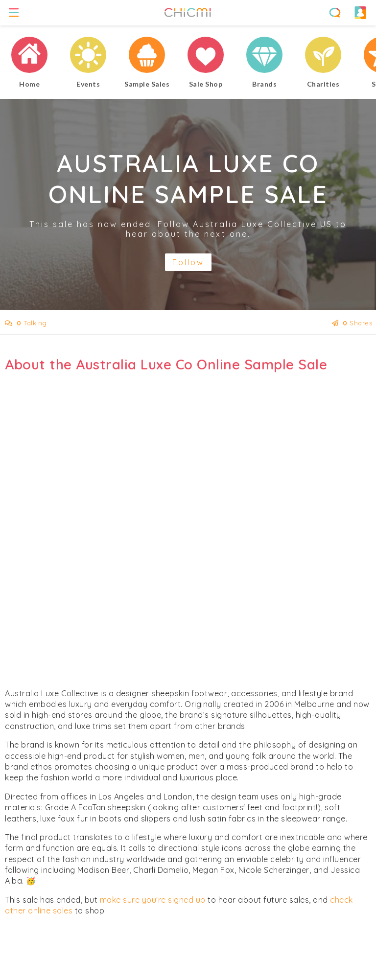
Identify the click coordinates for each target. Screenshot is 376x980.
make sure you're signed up (153, 900)
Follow (188, 262)
